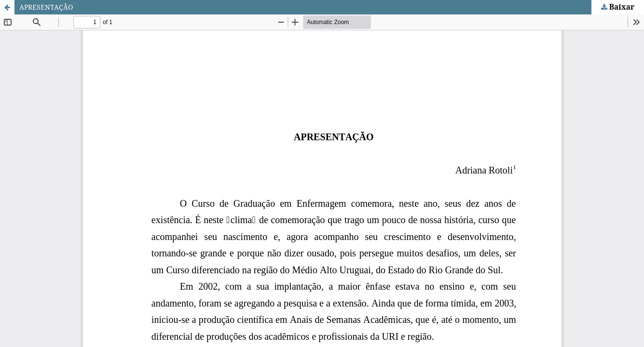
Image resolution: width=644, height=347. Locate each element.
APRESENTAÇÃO (46, 7)
